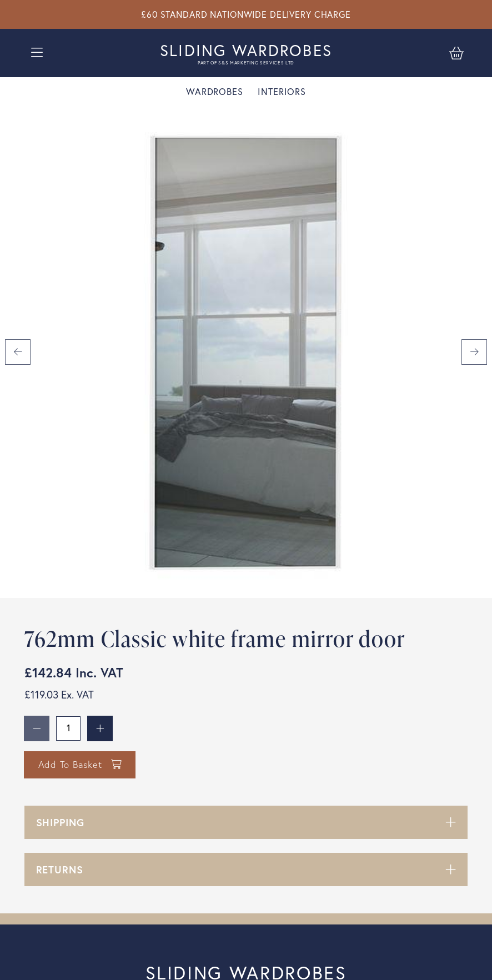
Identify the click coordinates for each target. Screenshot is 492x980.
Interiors (282, 92)
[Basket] (456, 53)
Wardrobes (215, 92)
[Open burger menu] (37, 53)
